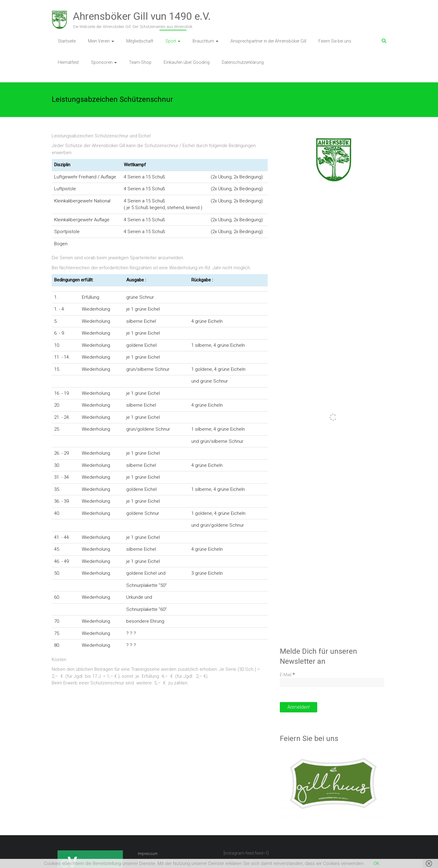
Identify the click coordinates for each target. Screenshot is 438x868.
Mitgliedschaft (140, 41)
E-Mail (287, 675)
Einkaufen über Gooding (187, 62)
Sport (171, 41)
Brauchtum (203, 41)
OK (376, 863)
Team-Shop (140, 62)
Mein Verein (99, 41)
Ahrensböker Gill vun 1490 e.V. (142, 16)
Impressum (148, 854)
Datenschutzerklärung (243, 62)
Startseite (67, 41)
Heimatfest (68, 62)
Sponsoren (102, 62)
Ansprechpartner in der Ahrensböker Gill (268, 41)
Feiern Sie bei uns (335, 41)
